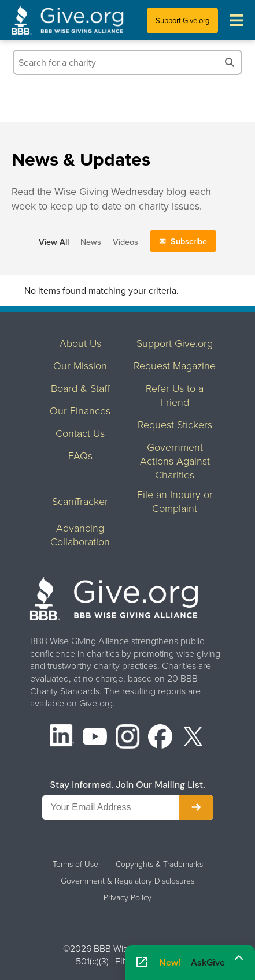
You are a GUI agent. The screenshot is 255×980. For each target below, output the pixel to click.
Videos (125, 242)
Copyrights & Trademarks (159, 864)
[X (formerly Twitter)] (193, 738)
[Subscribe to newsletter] (196, 807)
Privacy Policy (127, 897)
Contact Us (80, 433)
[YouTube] (95, 738)
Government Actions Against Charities (175, 461)
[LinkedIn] (62, 738)
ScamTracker (80, 501)
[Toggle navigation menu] (236, 20)
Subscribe (189, 241)
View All (54, 242)
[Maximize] (239, 959)
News (91, 242)
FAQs (80, 455)
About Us (80, 343)
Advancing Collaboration (80, 534)
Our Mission (80, 365)
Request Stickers (175, 424)
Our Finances (80, 410)
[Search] (230, 62)
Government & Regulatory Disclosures (127, 881)
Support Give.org (182, 20)
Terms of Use (75, 864)
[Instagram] (128, 738)
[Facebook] (160, 738)
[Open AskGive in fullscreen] (142, 963)
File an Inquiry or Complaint (175, 501)
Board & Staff (80, 388)
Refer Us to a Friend (175, 395)
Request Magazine (175, 365)
